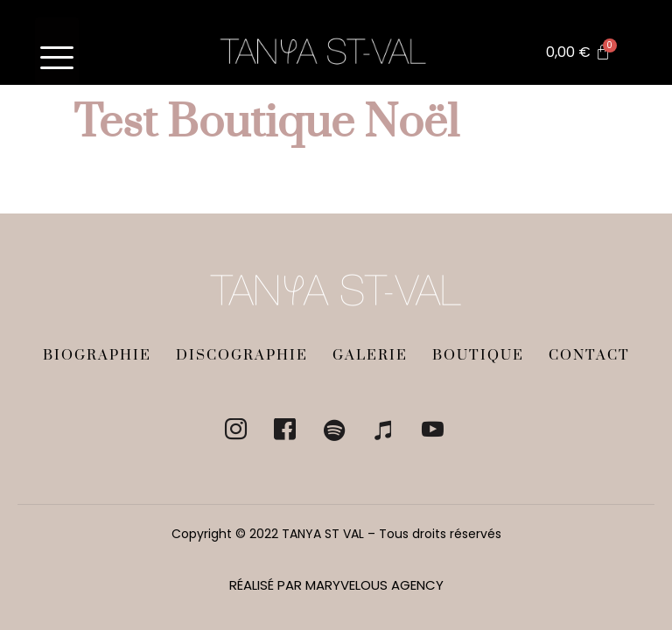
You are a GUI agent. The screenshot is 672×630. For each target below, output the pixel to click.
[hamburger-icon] (57, 51)
